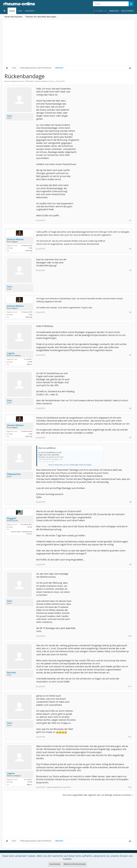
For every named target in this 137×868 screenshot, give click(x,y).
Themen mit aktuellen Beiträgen (41, 17)
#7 (130, 438)
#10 (130, 636)
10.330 (30, 362)
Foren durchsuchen (14, 17)
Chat (20, 11)
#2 (130, 249)
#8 (130, 502)
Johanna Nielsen (15, 239)
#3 (130, 270)
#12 (130, 737)
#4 (130, 312)
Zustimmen (55, 864)
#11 (130, 686)
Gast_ (52, 81)
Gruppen (29, 11)
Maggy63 (12, 518)
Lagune (11, 353)
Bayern (29, 364)
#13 (130, 787)
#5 (130, 355)
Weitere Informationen (75, 864)
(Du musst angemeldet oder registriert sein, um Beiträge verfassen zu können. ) (98, 795)
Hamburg (29, 250)
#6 (130, 408)
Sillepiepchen (14, 474)
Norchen (11, 673)
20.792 (30, 527)
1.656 (30, 248)
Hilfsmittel (29, 81)
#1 (130, 220)
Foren (12, 11)
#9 (130, 565)
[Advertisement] (68, 44)
